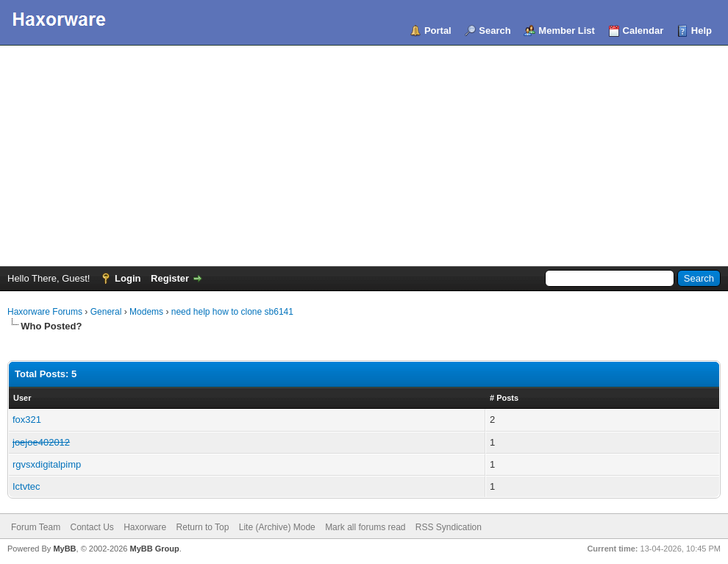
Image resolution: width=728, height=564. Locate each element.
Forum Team (36, 527)
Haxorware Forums (45, 312)
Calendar (643, 31)
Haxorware (145, 527)
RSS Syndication (449, 527)
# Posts (504, 398)
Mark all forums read (365, 527)
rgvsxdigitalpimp (47, 464)
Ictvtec (26, 486)
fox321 (27, 420)
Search (495, 31)
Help (702, 31)
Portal (438, 31)
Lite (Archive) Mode (277, 527)
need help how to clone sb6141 (232, 312)
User (22, 398)
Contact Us (92, 527)
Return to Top (203, 527)
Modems (146, 312)
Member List (567, 31)
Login (128, 278)
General (106, 312)
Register (170, 278)
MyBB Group (154, 549)
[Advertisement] (364, 156)
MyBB (64, 549)
